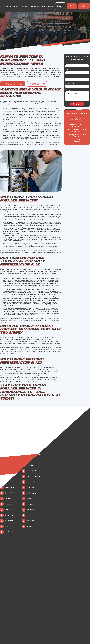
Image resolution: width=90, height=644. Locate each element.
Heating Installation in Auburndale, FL (77, 141)
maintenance (22, 291)
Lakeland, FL (30, 499)
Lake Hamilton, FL (32, 521)
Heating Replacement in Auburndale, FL (77, 130)
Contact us (49, 351)
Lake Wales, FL (9, 532)
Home (6, 6)
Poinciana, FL (31, 488)
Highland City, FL (10, 488)
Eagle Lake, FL (31, 526)
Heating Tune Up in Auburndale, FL (77, 120)
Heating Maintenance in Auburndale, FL (77, 136)
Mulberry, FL (8, 493)
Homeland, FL (9, 499)
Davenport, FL (9, 504)
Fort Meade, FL (31, 493)
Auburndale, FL (31, 510)
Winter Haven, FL (10, 515)
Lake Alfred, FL (9, 521)
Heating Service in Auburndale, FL (77, 125)
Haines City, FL (9, 526)
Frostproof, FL (31, 482)
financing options (32, 304)
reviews (22, 378)
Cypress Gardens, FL (33, 476)
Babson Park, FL (32, 471)
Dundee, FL (30, 504)
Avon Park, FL (31, 465)
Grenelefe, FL (9, 482)
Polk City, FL (30, 515)
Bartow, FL (8, 510)
